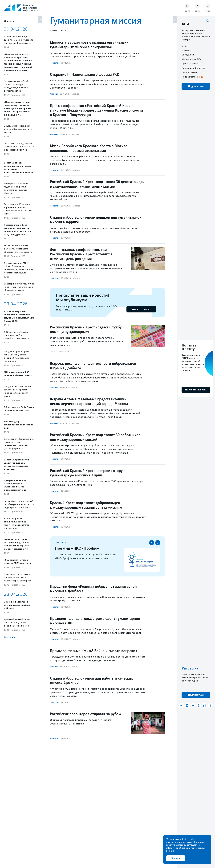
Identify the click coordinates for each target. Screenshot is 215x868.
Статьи (54, 352)
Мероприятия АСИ (191, 59)
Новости (54, 63)
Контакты (187, 50)
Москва (75, 94)
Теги (63, 31)
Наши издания (189, 72)
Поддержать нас (191, 77)
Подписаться (196, 86)
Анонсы (54, 94)
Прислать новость (141, 309)
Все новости (11, 637)
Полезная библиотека (193, 68)
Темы (53, 31)
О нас (184, 46)
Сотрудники (188, 55)
